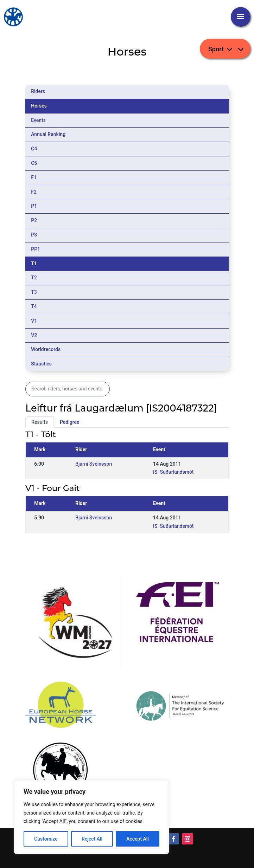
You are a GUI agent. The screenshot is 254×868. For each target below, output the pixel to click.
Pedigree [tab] (70, 422)
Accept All (138, 839)
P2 (34, 220)
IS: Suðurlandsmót (173, 472)
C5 (34, 163)
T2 (34, 278)
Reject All (92, 839)
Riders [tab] (38, 91)
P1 (34, 206)
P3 (34, 235)
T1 (34, 264)
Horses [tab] (39, 106)
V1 (34, 321)
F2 (34, 192)
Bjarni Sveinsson (94, 464)
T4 (34, 306)
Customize (46, 839)
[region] (91, 817)
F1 (34, 177)
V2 (34, 335)
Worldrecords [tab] (46, 349)
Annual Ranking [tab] (48, 134)
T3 (34, 292)
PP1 (36, 249)
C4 (34, 149)
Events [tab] (38, 120)
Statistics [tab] (41, 364)
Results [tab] (40, 422)
